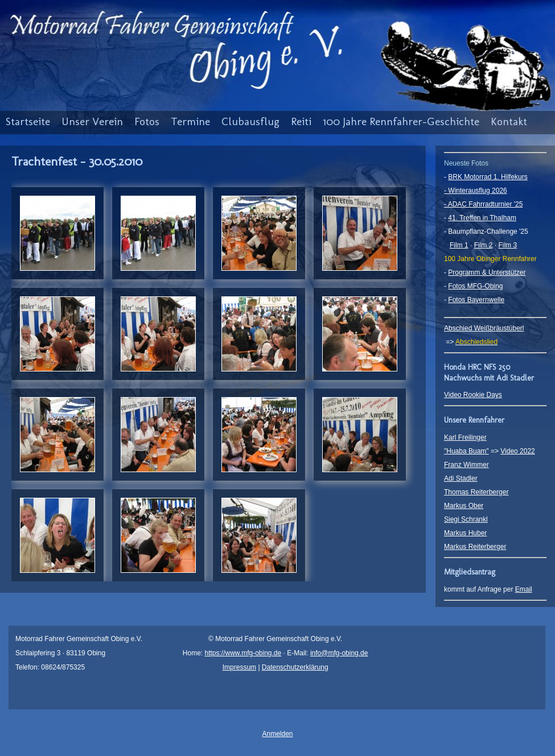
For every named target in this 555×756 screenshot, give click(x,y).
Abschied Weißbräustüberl (484, 328)
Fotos (147, 121)
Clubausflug (250, 121)
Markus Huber (465, 533)
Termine (190, 121)
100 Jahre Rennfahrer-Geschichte (401, 121)
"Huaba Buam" (466, 451)
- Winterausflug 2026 (476, 191)
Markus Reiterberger (475, 547)
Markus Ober (464, 506)
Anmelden (277, 734)
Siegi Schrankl (466, 519)
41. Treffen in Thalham (482, 218)
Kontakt (509, 121)
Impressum (239, 667)
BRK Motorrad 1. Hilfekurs (488, 177)
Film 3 (507, 245)
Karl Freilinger (465, 437)
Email (524, 589)
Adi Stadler (461, 478)
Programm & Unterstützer (487, 272)
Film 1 (459, 245)
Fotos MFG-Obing (475, 286)
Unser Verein (92, 121)
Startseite (28, 121)
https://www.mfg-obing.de (243, 653)
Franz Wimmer (466, 465)
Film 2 (484, 245)
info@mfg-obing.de (339, 653)
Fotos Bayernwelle (476, 300)
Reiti (301, 121)
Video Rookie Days (473, 395)
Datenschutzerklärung (295, 667)
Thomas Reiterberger (476, 492)
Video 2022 (518, 451)
